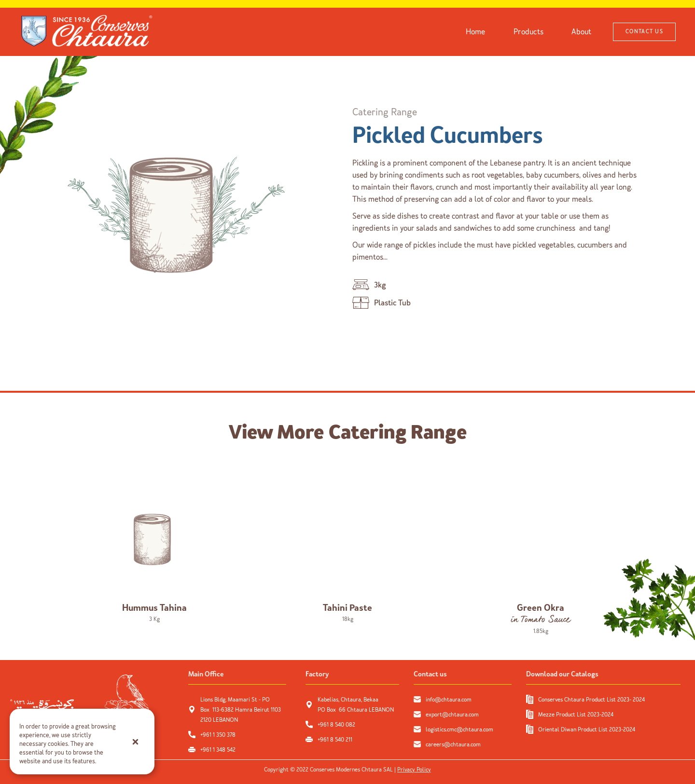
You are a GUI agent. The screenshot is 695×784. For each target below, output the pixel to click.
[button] (135, 742)
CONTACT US (644, 32)
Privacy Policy (414, 770)
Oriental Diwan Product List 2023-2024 (587, 729)
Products (528, 32)
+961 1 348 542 (218, 750)
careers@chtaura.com (453, 744)
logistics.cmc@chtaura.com (459, 729)
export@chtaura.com (452, 715)
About (581, 32)
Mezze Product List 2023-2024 (576, 715)
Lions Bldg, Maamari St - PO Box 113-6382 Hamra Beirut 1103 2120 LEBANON (241, 710)
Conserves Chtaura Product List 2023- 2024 (591, 700)
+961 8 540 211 (335, 740)
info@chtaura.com (449, 700)
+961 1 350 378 (218, 735)
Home (476, 32)
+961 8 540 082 (337, 725)
